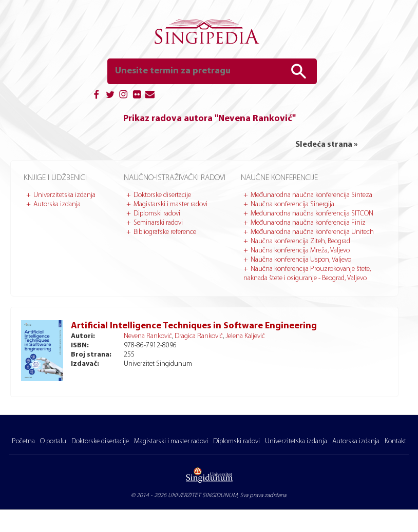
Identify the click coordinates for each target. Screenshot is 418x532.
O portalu (53, 441)
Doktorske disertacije (162, 195)
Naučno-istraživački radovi (175, 178)
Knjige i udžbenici (55, 178)
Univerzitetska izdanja (64, 195)
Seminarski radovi (158, 223)
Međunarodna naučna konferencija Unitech (312, 232)
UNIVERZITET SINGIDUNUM (203, 496)
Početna (23, 441)
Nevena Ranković (148, 336)
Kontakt (395, 441)
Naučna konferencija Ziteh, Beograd (300, 241)
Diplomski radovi (157, 214)
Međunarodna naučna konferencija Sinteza (311, 195)
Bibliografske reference (165, 232)
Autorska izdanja (57, 204)
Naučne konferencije (279, 178)
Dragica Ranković (199, 336)
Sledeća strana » (326, 145)
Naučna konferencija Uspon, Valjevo (301, 260)
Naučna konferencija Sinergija (292, 204)
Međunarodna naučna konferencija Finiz (308, 223)
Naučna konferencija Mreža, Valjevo (300, 251)
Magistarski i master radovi (170, 204)
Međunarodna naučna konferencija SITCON (312, 214)
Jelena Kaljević (245, 336)
